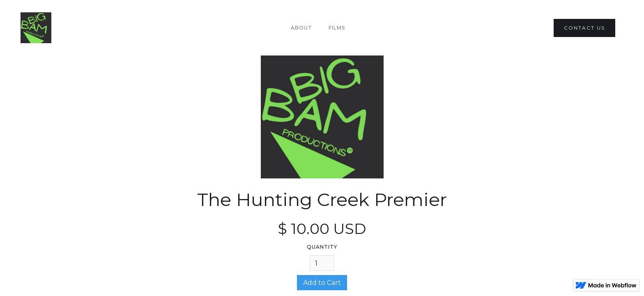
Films (337, 28)
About (301, 28)
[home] (36, 28)
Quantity (322, 247)
